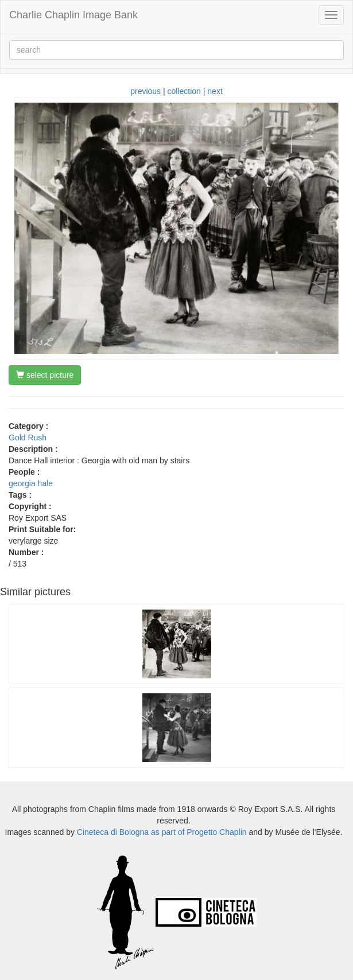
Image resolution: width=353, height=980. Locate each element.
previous (146, 91)
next (215, 91)
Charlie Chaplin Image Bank (73, 15)
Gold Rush (28, 438)
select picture (45, 375)
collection (184, 91)
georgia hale (31, 483)
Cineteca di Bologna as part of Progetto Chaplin (162, 832)
